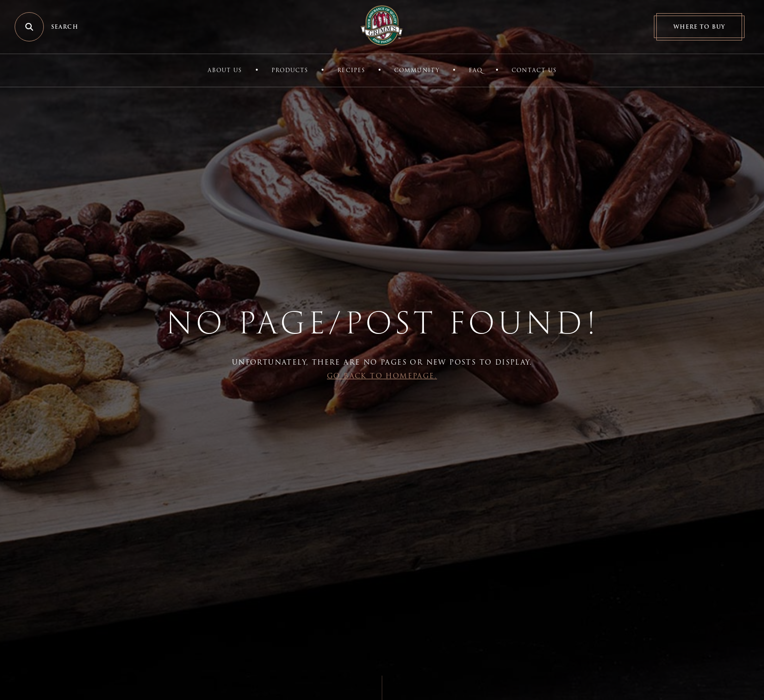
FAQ (476, 70)
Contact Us (534, 70)
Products (290, 70)
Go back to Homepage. (382, 376)
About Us (225, 70)
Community (417, 70)
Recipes (351, 70)
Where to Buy (699, 27)
